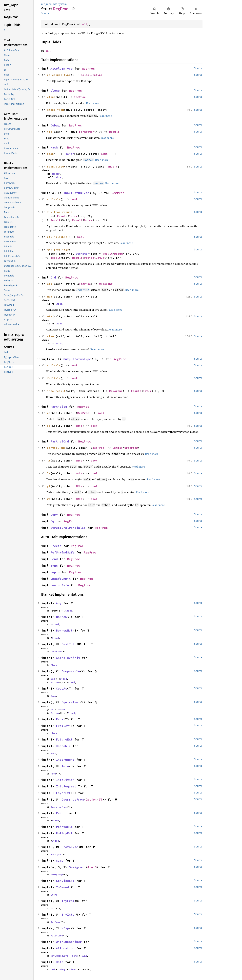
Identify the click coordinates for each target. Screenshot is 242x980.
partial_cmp (56, 448)
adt (55, 4)
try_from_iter (58, 250)
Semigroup (77, 867)
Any (59, 603)
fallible (54, 378)
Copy (54, 515)
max (50, 297)
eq (49, 413)
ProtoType (70, 847)
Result (114, 132)
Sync (54, 566)
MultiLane (57, 936)
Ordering (106, 284)
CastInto (69, 644)
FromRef (62, 726)
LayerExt (63, 793)
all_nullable (57, 237)
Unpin (55, 572)
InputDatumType (76, 193)
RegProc (88, 69)
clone (51, 97)
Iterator (82, 254)
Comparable (71, 671)
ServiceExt (65, 881)
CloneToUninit (68, 658)
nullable (54, 199)
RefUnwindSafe (62, 552)
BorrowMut (64, 630)
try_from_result (60, 212)
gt (49, 486)
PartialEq (59, 407)
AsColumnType (62, 69)
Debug (55, 125)
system (62, 4)
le (49, 473)
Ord (53, 277)
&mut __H (108, 154)
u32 (85, 24)
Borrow (62, 617)
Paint (61, 813)
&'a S (92, 867)
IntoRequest (66, 786)
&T (100, 799)
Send (54, 559)
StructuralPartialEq (68, 528)
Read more (93, 103)
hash (50, 154)
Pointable (64, 827)
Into (65, 766)
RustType (56, 854)
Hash (54, 147)
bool (74, 199)
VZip (65, 928)
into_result (56, 391)
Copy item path (73, 9)
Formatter (87, 132)
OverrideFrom (73, 799)
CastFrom (56, 652)
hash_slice (55, 167)
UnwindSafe (60, 585)
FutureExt (64, 739)
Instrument (65, 760)
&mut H (113, 167)
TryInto (68, 914)
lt (49, 460)
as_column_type (59, 75)
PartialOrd (60, 441)
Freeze (56, 546)
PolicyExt (64, 833)
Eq (52, 521)
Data (60, 962)
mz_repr (46, 4)
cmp (50, 284)
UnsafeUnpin (61, 579)
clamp (51, 336)
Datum (73, 216)
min (50, 316)
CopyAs (62, 688)
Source (45, 13)
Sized (59, 177)
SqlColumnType (92, 75)
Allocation (65, 948)
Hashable (63, 746)
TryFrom (68, 901)
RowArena (116, 391)
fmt (50, 132)
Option (89, 258)
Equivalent (71, 702)
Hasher (69, 154)
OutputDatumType (77, 359)
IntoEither (65, 780)
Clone (55, 91)
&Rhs (79, 426)
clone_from (55, 110)
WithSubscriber (69, 942)
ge (49, 499)
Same (60, 861)
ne (49, 426)
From (60, 719)
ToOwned (62, 887)
